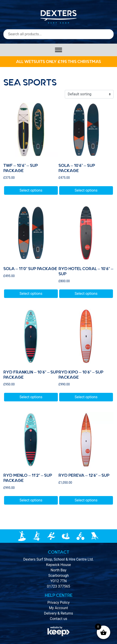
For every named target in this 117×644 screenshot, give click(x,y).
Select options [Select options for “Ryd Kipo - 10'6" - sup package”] (86, 397)
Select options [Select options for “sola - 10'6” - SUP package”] (86, 190)
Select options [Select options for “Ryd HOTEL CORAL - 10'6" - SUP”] (86, 294)
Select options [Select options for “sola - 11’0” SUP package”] (31, 294)
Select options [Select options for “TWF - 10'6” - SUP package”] (31, 190)
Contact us (59, 619)
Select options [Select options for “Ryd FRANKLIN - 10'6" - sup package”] (31, 397)
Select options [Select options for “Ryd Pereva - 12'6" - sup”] (86, 500)
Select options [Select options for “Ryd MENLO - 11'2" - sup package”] (31, 500)
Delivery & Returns (59, 613)
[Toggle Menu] (58, 50)
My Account (59, 608)
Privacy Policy (59, 603)
